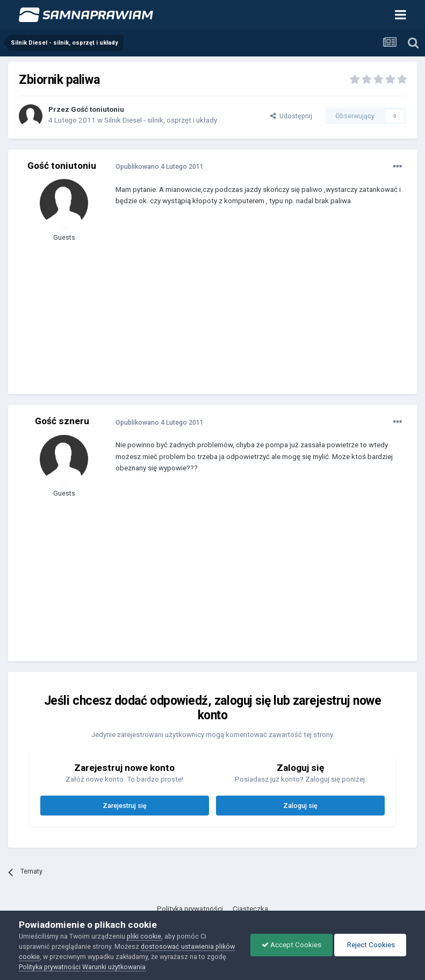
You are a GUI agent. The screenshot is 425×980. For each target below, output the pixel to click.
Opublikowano (160, 166)
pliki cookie (144, 936)
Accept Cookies (291, 945)
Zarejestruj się (125, 806)
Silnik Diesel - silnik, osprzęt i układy (161, 120)
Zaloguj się (300, 806)
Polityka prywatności (190, 909)
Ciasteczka (250, 909)
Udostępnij (291, 116)
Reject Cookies (370, 945)
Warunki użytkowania (114, 967)
